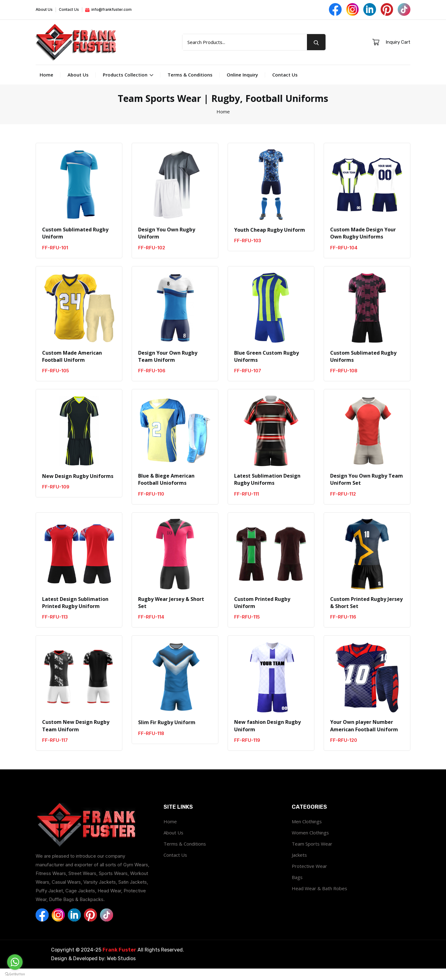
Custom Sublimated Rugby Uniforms (363, 366)
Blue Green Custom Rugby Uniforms (267, 366)
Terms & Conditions (190, 84)
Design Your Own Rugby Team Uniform (168, 366)
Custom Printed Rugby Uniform (262, 614)
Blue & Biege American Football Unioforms (166, 490)
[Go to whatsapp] (15, 962)
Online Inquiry (242, 84)
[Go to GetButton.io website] (15, 974)
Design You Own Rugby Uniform (167, 243)
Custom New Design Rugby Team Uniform (76, 737)
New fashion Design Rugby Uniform (267, 737)
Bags (297, 889)
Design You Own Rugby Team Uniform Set (367, 490)
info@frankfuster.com (108, 10)
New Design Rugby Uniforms (78, 486)
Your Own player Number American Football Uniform (364, 737)
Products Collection (128, 84)
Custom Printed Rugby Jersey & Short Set (366, 614)
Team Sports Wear (312, 855)
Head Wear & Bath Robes (319, 900)
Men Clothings (307, 833)
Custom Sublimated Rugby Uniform (75, 243)
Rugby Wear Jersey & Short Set (171, 614)
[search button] (316, 47)
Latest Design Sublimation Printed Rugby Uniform (75, 614)
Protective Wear (309, 877)
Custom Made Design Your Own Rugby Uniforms (363, 243)
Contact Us (69, 10)
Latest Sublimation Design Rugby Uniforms (267, 490)
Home (46, 84)
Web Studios (121, 970)
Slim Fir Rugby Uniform (167, 733)
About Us (44, 10)
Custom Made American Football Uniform (72, 366)
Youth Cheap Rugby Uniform (270, 239)
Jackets (299, 866)
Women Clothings (310, 844)
